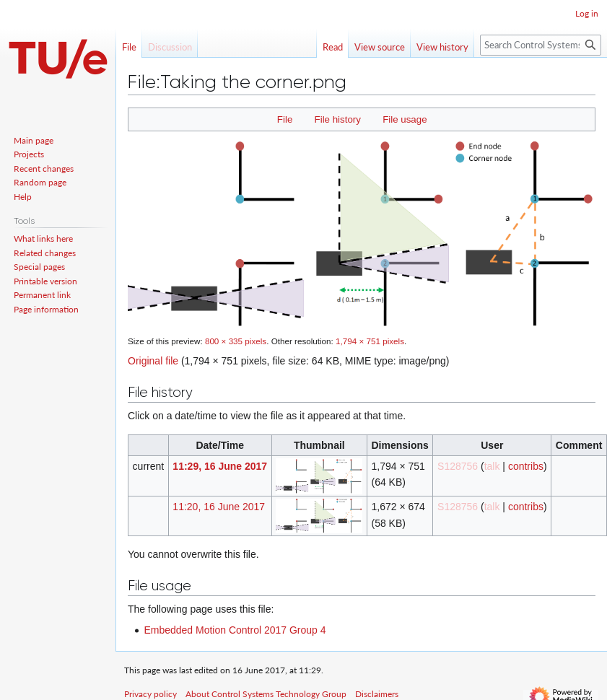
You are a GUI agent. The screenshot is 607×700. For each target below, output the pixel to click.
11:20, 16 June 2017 (219, 507)
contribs (526, 466)
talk (492, 466)
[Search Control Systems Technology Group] (541, 45)
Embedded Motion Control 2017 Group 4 (235, 630)
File (285, 119)
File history (338, 119)
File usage (405, 119)
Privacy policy (150, 694)
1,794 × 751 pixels (370, 341)
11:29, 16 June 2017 (220, 466)
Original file (153, 361)
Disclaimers (377, 694)
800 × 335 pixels (236, 341)
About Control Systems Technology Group (266, 694)
